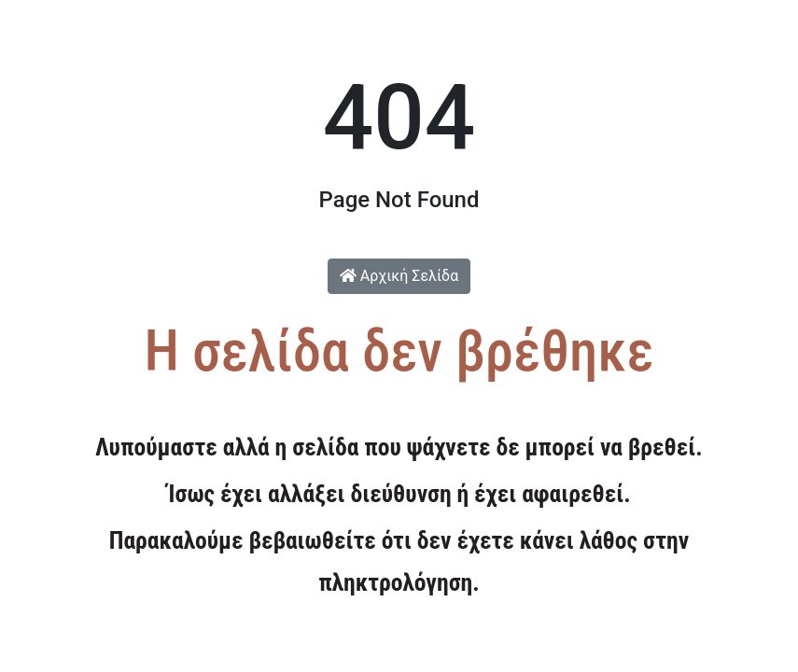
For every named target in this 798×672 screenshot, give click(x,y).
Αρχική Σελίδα (399, 276)
